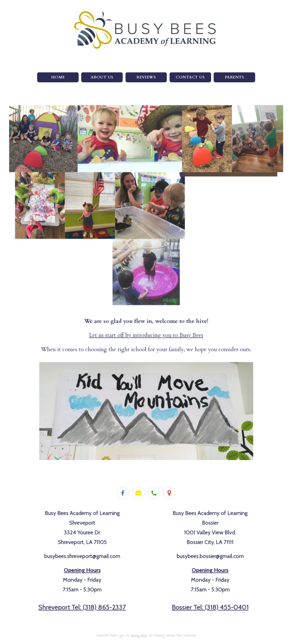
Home (58, 78)
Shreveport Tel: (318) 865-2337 (82, 606)
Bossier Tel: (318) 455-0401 (210, 606)
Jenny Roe (139, 634)
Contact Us (190, 78)
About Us (102, 78)
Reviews (146, 78)
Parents (234, 78)
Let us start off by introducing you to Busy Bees (146, 335)
